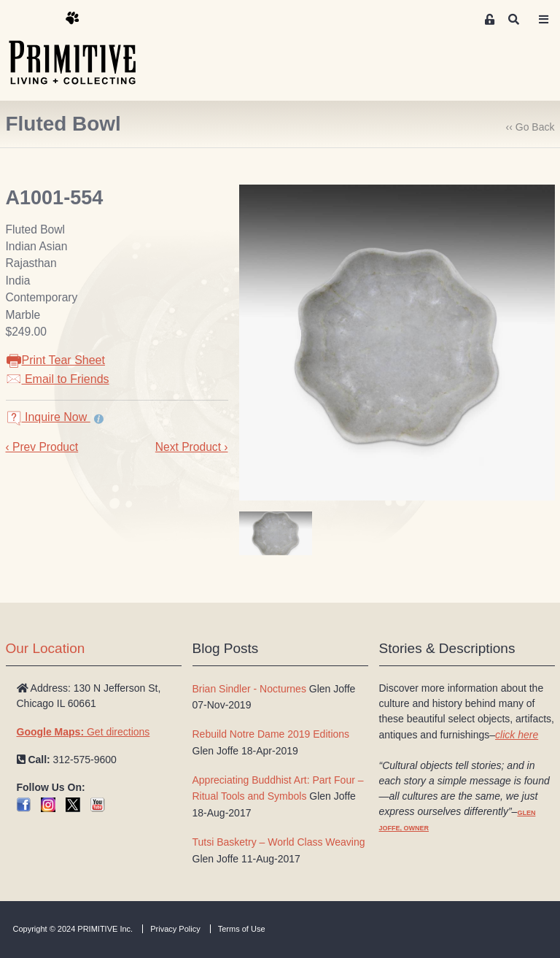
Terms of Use (242, 929)
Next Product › (192, 447)
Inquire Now (48, 417)
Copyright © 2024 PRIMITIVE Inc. (73, 929)
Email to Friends (58, 379)
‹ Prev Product (42, 447)
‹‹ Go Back (530, 127)
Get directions (83, 732)
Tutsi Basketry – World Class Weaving (279, 842)
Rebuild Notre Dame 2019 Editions (271, 734)
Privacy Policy (175, 929)
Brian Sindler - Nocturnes (249, 689)
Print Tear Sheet (55, 360)
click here (517, 735)
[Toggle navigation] (544, 20)
